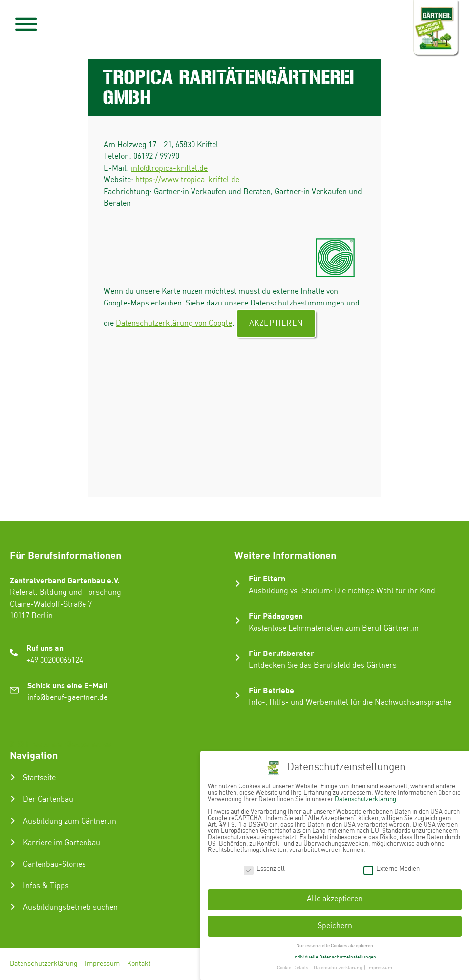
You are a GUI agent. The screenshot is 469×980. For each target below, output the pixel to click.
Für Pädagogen (276, 616)
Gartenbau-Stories (54, 864)
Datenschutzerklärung (44, 964)
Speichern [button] (335, 924)
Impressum (102, 964)
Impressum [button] (380, 966)
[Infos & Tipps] (13, 885)
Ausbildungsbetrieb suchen (70, 907)
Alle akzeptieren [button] (335, 897)
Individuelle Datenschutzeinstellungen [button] (335, 955)
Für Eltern (267, 578)
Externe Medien (392, 866)
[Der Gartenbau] (13, 799)
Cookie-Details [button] (293, 966)
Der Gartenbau (48, 799)
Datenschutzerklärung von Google (174, 323)
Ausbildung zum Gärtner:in (70, 821)
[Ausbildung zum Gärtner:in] (13, 821)
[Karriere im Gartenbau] (13, 842)
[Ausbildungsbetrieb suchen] (13, 907)
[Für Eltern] (238, 583)
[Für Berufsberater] (238, 658)
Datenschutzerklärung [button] (338, 966)
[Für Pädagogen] (238, 621)
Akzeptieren (276, 323)
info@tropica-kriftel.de (169, 168)
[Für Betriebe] (238, 695)
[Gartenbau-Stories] (13, 864)
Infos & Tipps (46, 886)
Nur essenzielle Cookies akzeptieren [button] (335, 943)
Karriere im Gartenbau (62, 843)
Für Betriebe (271, 690)
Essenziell (264, 866)
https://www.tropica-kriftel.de (187, 180)
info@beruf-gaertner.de (67, 698)
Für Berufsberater (281, 653)
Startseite (39, 778)
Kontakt (139, 964)
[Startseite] (13, 777)
